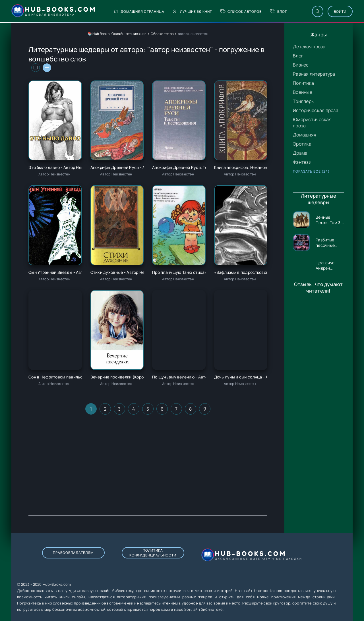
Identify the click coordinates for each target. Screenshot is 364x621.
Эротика (302, 144)
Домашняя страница (139, 12)
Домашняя (305, 135)
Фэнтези (302, 162)
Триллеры (304, 101)
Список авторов (241, 12)
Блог (279, 12)
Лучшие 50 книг (192, 12)
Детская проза (309, 47)
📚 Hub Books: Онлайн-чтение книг (117, 34)
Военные (303, 92)
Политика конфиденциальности (153, 553)
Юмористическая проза (312, 123)
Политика (303, 83)
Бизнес (301, 65)
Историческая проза (316, 110)
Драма (300, 153)
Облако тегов (162, 34)
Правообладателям (73, 553)
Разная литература (314, 74)
